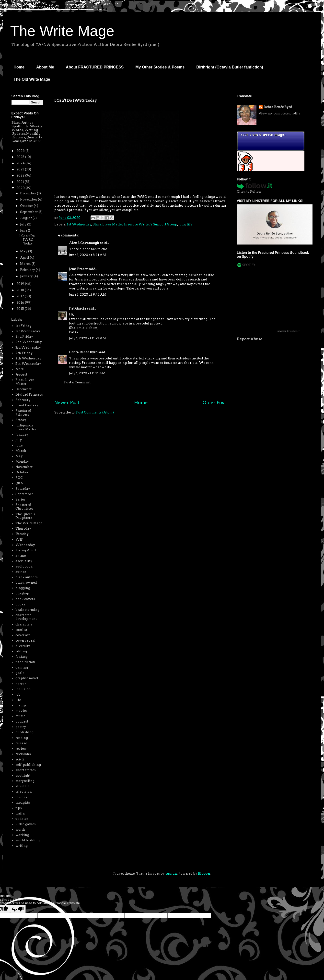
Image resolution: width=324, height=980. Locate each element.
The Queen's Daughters (25, 516)
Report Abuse (250, 339)
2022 (21, 175)
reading (22, 738)
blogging (23, 588)
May (24, 251)
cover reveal (25, 640)
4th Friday (24, 353)
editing (21, 651)
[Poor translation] (18, 909)
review (21, 749)
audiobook (24, 566)
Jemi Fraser (78, 269)
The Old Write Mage (32, 79)
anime (21, 556)
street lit (22, 786)
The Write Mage (62, 31)
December (29, 193)
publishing (24, 732)
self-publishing (28, 765)
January (27, 276)
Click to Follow (249, 192)
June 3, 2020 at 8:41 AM (87, 255)
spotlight (23, 775)
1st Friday (23, 326)
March (26, 264)
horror (21, 684)
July (24, 224)
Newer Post (67, 403)
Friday (21, 420)
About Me (45, 67)
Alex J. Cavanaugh (84, 243)
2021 (21, 182)
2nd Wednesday (29, 342)
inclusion (23, 689)
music (20, 716)
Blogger (204, 874)
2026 (21, 151)
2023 (21, 169)
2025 (21, 157)
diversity (23, 646)
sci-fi (20, 759)
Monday (22, 462)
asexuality (24, 561)
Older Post (214, 403)
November (29, 199)
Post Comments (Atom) (95, 412)
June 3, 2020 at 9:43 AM (88, 295)
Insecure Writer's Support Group (151, 224)
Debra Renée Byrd (83, 352)
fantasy (22, 657)
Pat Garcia (78, 308)
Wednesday (25, 545)
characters (24, 624)
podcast (22, 721)
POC (19, 478)
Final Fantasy (27, 405)
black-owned (26, 583)
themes (21, 797)
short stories (26, 770)
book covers (25, 599)
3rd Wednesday (28, 348)
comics (21, 630)
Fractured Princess (23, 413)
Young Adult (26, 550)
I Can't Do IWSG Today (27, 240)
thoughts (23, 803)
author (21, 572)
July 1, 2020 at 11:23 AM (87, 338)
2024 (21, 163)
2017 (21, 296)
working (22, 835)
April (25, 258)
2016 (21, 303)
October (27, 206)
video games (26, 824)
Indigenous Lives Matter (26, 427)
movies (21, 711)
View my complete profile (279, 113)
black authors (27, 577)
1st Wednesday (79, 224)
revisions (23, 754)
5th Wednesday (28, 364)
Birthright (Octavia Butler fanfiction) (230, 67)
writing (22, 846)
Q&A (19, 483)
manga (21, 705)
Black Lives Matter (108, 224)
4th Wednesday (28, 358)
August (26, 218)
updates (22, 819)
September (29, 212)
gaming (22, 667)
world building (28, 840)
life (189, 224)
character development (26, 617)
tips (19, 808)
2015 (21, 309)
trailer (21, 813)
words (20, 830)
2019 (21, 284)
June (182, 224)
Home (19, 67)
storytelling (25, 781)
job (18, 695)
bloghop (22, 593)
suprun (171, 874)
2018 (21, 290)
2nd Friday (24, 337)
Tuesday (22, 534)
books (20, 604)
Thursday (23, 529)
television (24, 792)
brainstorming (27, 610)
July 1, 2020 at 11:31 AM (87, 373)
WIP (19, 540)
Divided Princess (29, 395)
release (21, 743)
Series (20, 499)
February (28, 270)
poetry (21, 727)
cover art (23, 635)
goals (20, 673)
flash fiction (25, 662)
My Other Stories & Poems (160, 67)
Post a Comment (77, 382)
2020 (21, 188)
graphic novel (27, 678)
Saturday (23, 489)
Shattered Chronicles (24, 507)
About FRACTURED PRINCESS (95, 67)
